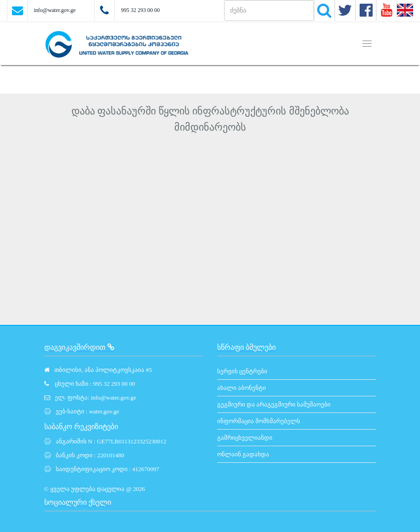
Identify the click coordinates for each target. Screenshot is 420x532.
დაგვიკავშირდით (79, 347)
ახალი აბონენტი (242, 388)
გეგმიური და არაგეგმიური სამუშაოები (274, 404)
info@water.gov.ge (55, 10)
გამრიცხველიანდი (245, 438)
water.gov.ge (104, 411)
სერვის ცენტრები (242, 371)
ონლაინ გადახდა (243, 454)
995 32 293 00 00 (140, 10)
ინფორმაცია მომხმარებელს (259, 421)
